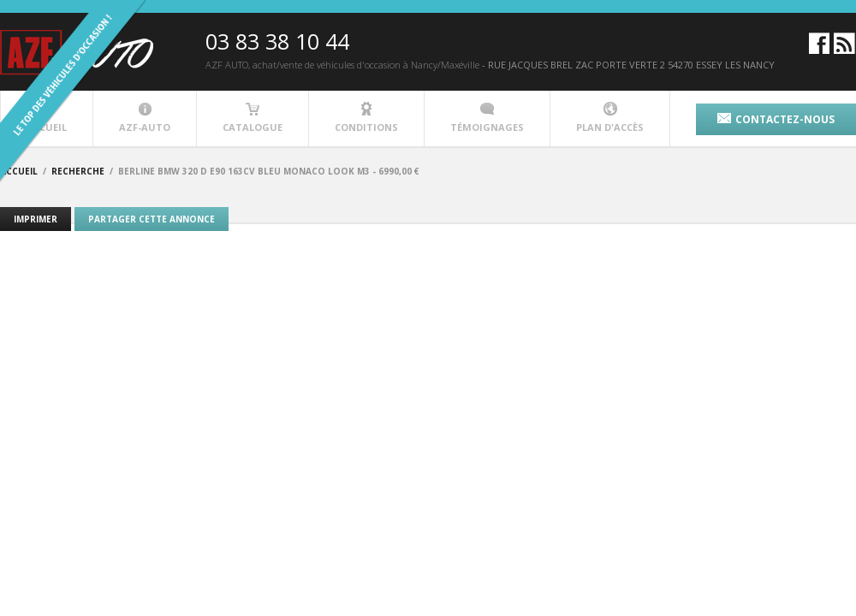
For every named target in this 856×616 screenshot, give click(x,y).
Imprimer (36, 219)
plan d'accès (610, 118)
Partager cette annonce (152, 219)
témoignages (487, 118)
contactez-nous (776, 119)
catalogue (253, 118)
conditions (366, 118)
